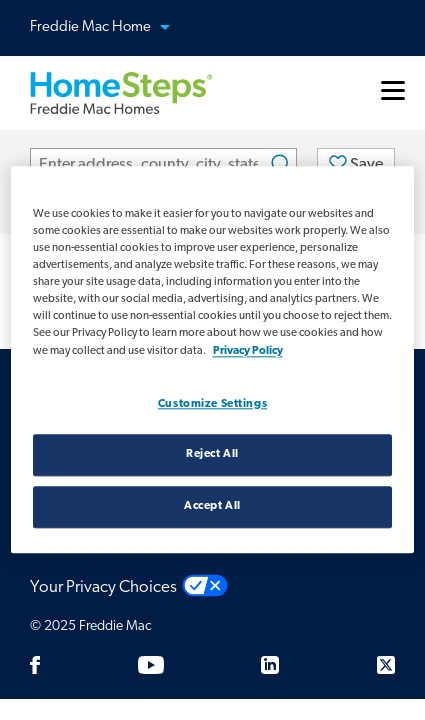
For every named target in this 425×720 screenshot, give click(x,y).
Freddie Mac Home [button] (112, 28)
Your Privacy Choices (103, 587)
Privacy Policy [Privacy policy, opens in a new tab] (248, 351)
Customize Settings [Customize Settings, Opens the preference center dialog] (212, 404)
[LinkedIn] (270, 665)
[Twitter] (386, 665)
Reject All (212, 455)
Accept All (212, 507)
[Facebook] (35, 665)
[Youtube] (151, 665)
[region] (213, 359)
